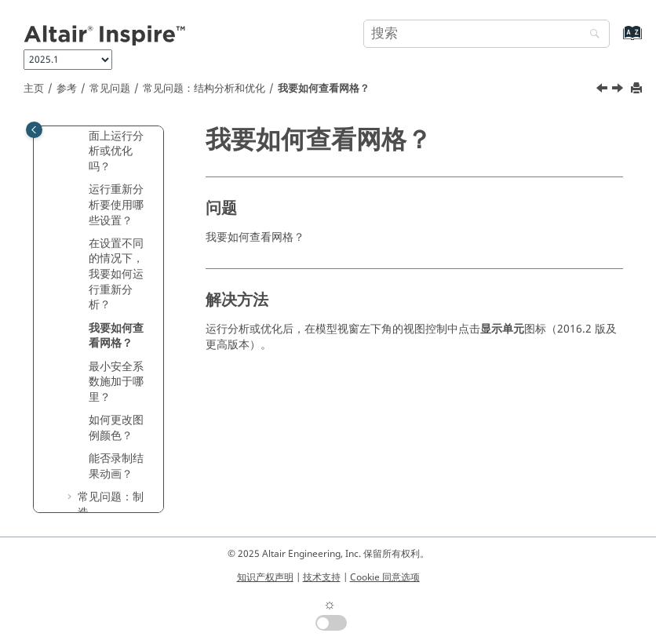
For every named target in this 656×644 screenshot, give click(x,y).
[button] (82, 190)
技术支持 (322, 577)
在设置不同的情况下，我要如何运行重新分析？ (116, 274)
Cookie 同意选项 (385, 577)
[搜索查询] (487, 34)
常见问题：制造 (111, 505)
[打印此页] (638, 89)
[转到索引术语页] (616, 40)
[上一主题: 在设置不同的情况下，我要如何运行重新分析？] (603, 90)
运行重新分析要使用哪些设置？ (116, 205)
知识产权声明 (265, 577)
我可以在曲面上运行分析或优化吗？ (116, 144)
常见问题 (110, 89)
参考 (67, 89)
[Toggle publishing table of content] (34, 130)
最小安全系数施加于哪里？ (116, 382)
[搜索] (591, 35)
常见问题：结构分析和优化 (204, 89)
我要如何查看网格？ (324, 89)
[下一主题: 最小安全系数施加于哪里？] (619, 90)
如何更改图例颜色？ (116, 428)
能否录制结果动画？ (116, 466)
